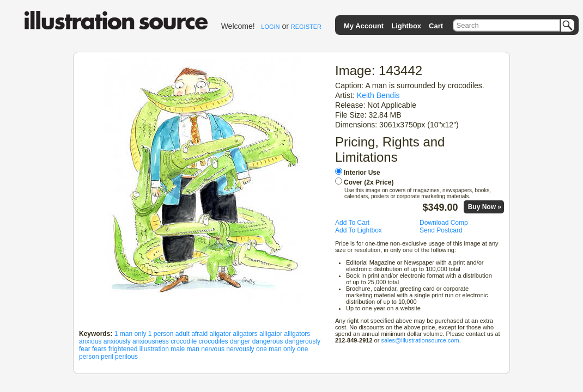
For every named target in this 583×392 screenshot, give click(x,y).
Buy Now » (485, 207)
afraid (199, 334)
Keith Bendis (378, 95)
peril (107, 357)
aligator (220, 334)
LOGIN (270, 27)
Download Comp (444, 223)
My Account (364, 26)
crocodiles (214, 341)
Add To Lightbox (359, 230)
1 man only (130, 334)
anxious (90, 341)
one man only (276, 349)
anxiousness (151, 341)
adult (183, 334)
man (193, 349)
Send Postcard (441, 230)
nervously (240, 349)
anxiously (117, 341)
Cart (436, 26)
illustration (154, 349)
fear (85, 349)
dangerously (303, 341)
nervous (213, 349)
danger (240, 341)
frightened (123, 349)
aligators (245, 334)
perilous (126, 357)
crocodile (184, 341)
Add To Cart (352, 223)
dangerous (268, 341)
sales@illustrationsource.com (420, 340)
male (178, 349)
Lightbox (406, 26)
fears (99, 349)
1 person (161, 334)
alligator (271, 334)
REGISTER (306, 27)
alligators (297, 334)
